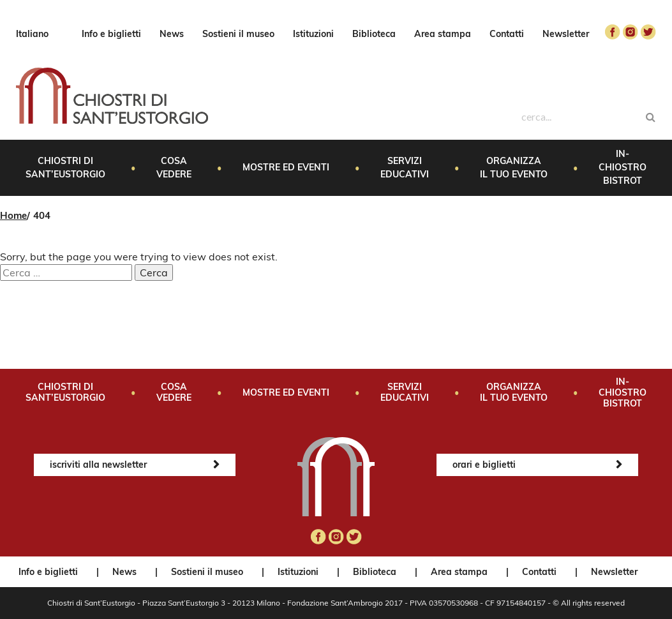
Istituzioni (313, 34)
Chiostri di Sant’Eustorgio (65, 168)
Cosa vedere (174, 168)
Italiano (32, 34)
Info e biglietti (111, 34)
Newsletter (566, 34)
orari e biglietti (484, 465)
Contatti (507, 34)
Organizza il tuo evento (514, 168)
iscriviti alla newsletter (98, 465)
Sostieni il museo (238, 34)
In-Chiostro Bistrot (623, 167)
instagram (631, 32)
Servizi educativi (405, 168)
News (172, 34)
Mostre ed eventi (286, 167)
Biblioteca (374, 34)
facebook (613, 32)
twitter (648, 32)
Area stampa (443, 34)
